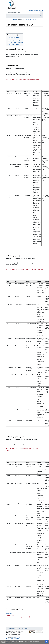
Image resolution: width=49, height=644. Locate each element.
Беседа (20, 20)
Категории (9, 613)
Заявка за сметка (39, 10)
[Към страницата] (41, 12)
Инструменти (13, 628)
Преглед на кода (27, 20)
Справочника (11, 615)
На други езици (24, 628)
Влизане (31, 10)
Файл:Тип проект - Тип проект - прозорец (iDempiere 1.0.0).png (23, 79)
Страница (14, 20)
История (35, 20)
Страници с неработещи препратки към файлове (21, 617)
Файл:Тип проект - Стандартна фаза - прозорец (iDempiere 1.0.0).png (24, 269)
